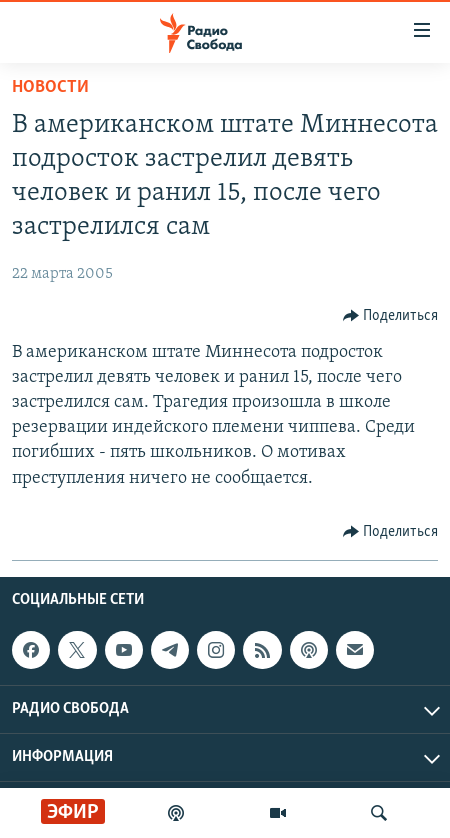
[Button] (391, 316)
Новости (50, 87)
